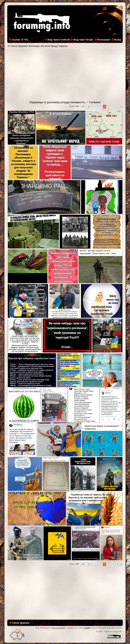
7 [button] (112, 107)
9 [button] (117, 107)
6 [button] (108, 107)
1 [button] (92, 107)
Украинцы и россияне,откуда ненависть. (58, 102)
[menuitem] (24, 40)
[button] (83, 107)
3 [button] (97, 107)
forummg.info (59, 628)
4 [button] (101, 107)
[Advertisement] (69, 75)
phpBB (87, 628)
